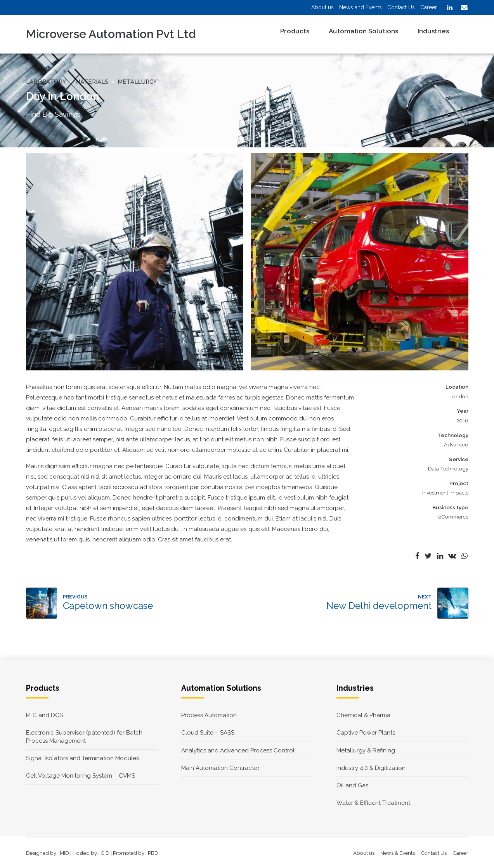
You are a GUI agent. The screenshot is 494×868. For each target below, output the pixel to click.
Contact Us (434, 853)
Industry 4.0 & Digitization (371, 768)
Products (295, 31)
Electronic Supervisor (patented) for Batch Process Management (84, 737)
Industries (433, 31)
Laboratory (46, 82)
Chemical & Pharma (363, 715)
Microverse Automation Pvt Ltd (111, 34)
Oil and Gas (352, 785)
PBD (153, 853)
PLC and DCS (44, 715)
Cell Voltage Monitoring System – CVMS (81, 776)
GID (105, 853)
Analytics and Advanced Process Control (238, 750)
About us (364, 853)
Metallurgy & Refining (366, 750)
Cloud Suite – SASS (208, 733)
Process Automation (209, 715)
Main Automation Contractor (220, 768)
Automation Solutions (363, 31)
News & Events (398, 853)
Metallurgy (137, 82)
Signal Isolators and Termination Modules (82, 758)
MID (64, 853)
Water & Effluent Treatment (373, 803)
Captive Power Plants (366, 733)
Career (460, 853)
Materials (92, 82)
